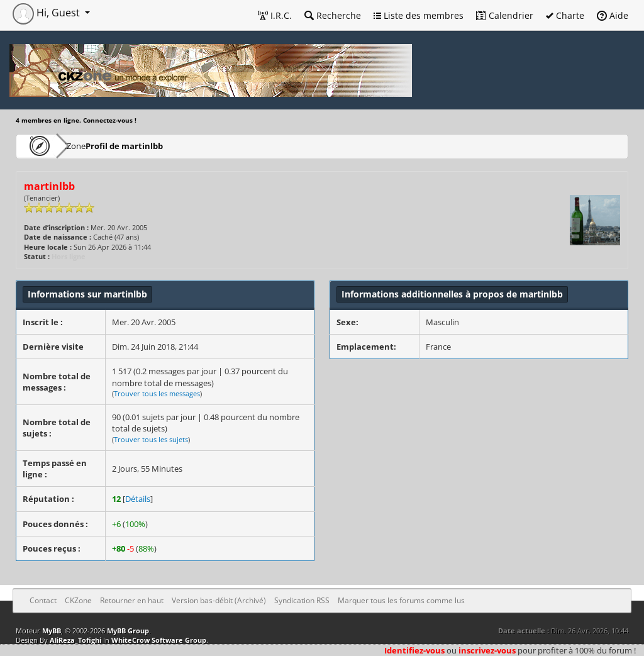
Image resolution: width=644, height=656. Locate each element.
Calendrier (505, 15)
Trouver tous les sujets (151, 439)
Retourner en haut (132, 600)
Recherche (333, 15)
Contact (43, 600)
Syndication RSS (302, 600)
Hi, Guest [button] (47, 13)
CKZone (88, 146)
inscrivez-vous (487, 650)
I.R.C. (275, 15)
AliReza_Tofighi (75, 640)
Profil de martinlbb (159, 146)
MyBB (52, 631)
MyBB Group (128, 631)
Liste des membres (419, 15)
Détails (138, 499)
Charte (565, 15)
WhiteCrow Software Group (159, 640)
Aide (613, 15)
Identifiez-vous (414, 650)
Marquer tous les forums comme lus (401, 600)
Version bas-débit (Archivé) (219, 600)
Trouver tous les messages (157, 393)
